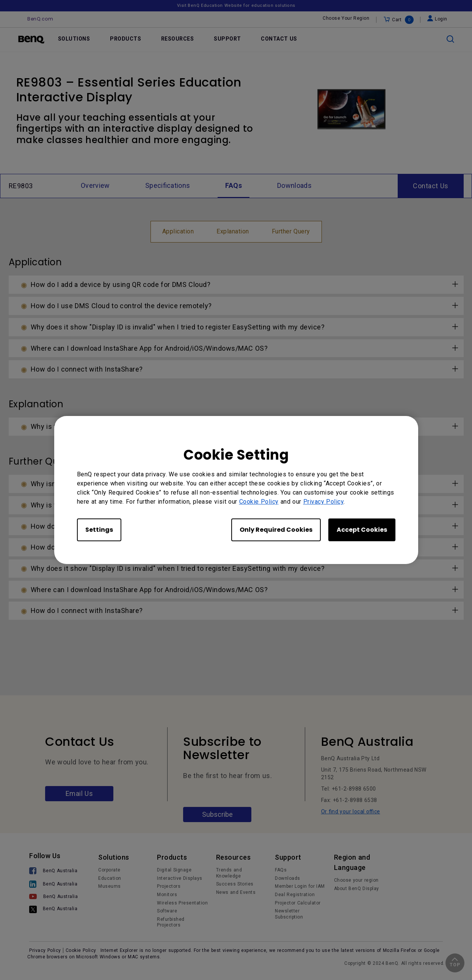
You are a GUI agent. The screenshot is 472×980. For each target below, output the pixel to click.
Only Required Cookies (276, 530)
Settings (99, 530)
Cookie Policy (259, 502)
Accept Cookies (362, 530)
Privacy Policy (324, 502)
